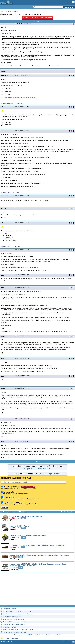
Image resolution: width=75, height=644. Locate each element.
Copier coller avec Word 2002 (12, 617)
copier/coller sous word (10, 609)
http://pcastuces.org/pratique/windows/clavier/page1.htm (19, 97)
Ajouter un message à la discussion (37, 18)
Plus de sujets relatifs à (37, 635)
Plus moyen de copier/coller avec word (15, 632)
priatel (2, 24)
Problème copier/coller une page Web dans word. (18, 614)
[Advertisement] (37, 589)
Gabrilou (3, 107)
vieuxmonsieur (5, 76)
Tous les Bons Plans (68, 512)
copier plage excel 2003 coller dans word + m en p (19, 630)
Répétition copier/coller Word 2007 (14, 619)
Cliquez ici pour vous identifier (37, 468)
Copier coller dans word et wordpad (14, 624)
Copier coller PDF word (10, 627)
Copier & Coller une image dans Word (15, 622)
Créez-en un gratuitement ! (51, 474)
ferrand (3, 336)
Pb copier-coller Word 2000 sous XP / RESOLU (18, 611)
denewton (3, 208)
